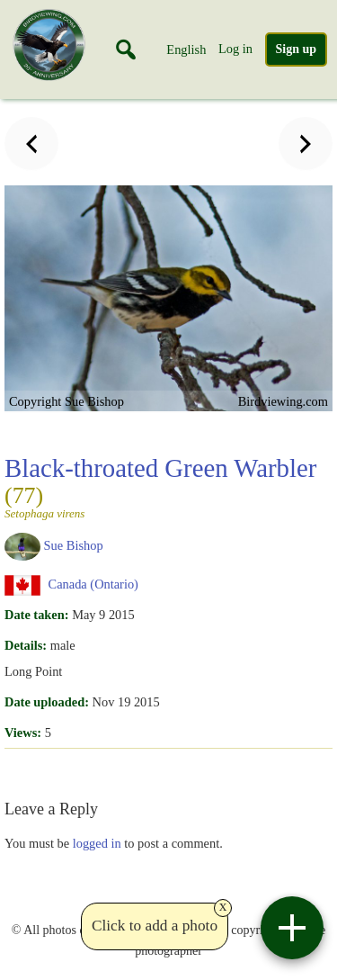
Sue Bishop (74, 545)
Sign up (297, 49)
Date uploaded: (47, 702)
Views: (23, 733)
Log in (235, 49)
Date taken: (37, 615)
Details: (26, 645)
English (186, 49)
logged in (97, 843)
